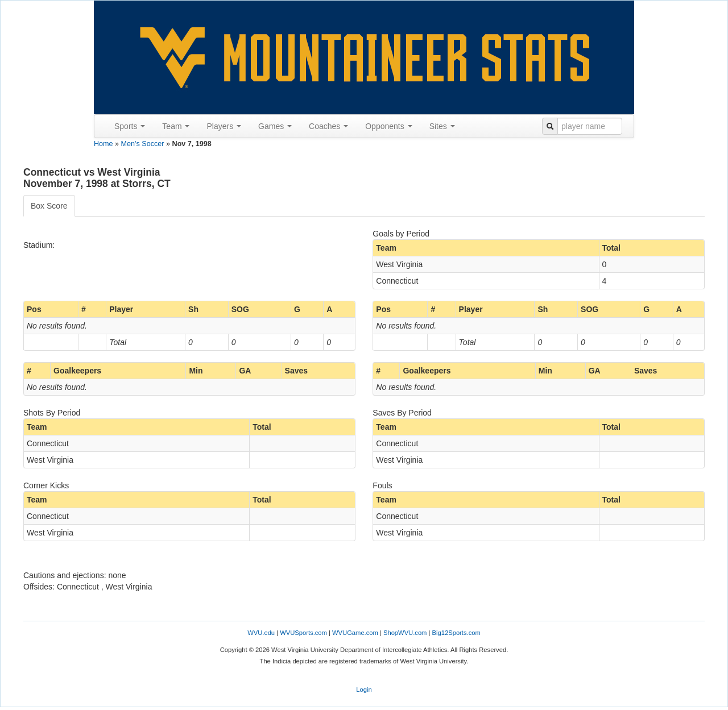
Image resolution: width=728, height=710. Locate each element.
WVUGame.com (355, 633)
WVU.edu (261, 633)
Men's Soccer (143, 144)
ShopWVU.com (405, 633)
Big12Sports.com (456, 633)
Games (275, 126)
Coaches (328, 126)
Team (176, 126)
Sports (130, 126)
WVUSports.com (303, 633)
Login (364, 690)
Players (224, 126)
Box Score (49, 206)
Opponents (388, 126)
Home (104, 144)
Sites (442, 126)
